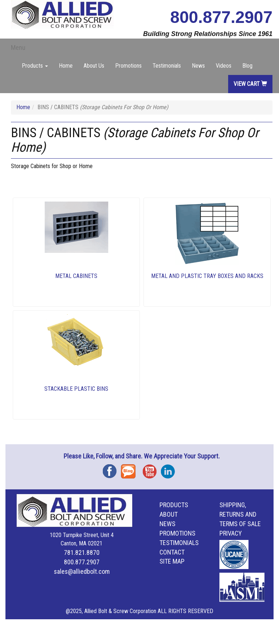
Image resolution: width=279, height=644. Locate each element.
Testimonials (167, 66)
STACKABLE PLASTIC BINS (76, 389)
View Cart (250, 84)
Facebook (112, 469)
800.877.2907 (221, 17)
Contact (172, 552)
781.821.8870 (82, 552)
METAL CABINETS (76, 276)
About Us (94, 66)
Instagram (170, 469)
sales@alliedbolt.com (82, 571)
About (169, 514)
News (198, 66)
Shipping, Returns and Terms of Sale (240, 514)
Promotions (128, 66)
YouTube (152, 469)
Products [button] (35, 66)
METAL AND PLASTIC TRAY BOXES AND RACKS (207, 276)
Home (66, 66)
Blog (247, 66)
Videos (224, 66)
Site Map (172, 561)
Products (174, 505)
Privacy (231, 533)
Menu (18, 47)
